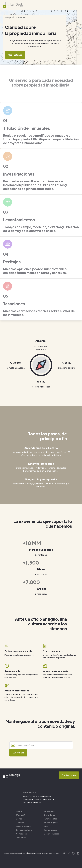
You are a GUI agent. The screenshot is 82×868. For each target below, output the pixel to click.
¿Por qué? (21, 815)
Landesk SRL (54, 853)
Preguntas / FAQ (24, 826)
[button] (76, 5)
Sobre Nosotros (30, 792)
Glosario (20, 822)
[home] (13, 5)
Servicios (20, 819)
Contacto (21, 811)
